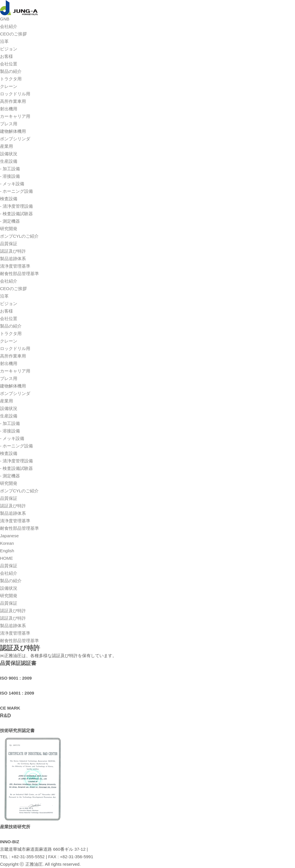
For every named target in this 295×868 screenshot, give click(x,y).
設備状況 (9, 154)
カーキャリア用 (15, 116)
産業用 (6, 146)
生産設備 (9, 161)
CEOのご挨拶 (13, 34)
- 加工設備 (10, 169)
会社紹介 (9, 26)
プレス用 (9, 124)
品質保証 (9, 244)
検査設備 (9, 199)
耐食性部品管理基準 (19, 274)
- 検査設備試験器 (16, 214)
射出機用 (9, 109)
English (7, 551)
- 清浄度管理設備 (16, 206)
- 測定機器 (10, 221)
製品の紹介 (11, 71)
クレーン (9, 86)
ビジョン (9, 49)
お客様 (6, 56)
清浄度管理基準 (15, 266)
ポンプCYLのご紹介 (19, 236)
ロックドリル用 (15, 94)
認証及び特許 (13, 251)
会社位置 (9, 64)
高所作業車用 (13, 101)
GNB (5, 19)
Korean (7, 543)
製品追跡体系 (13, 259)
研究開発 (9, 229)
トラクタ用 (11, 79)
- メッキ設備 (12, 184)
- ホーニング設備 (16, 191)
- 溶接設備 (10, 176)
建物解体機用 (13, 131)
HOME (6, 558)
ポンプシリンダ (15, 139)
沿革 (4, 41)
